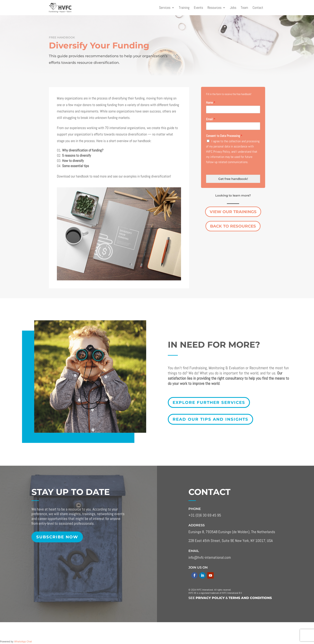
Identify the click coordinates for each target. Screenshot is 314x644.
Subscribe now (57, 537)
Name (211, 103)
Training (184, 8)
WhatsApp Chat (23, 641)
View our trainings (233, 212)
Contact (258, 8)
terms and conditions (250, 598)
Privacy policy (210, 598)
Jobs (233, 8)
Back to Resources (233, 226)
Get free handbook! (233, 179)
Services (165, 8)
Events (198, 8)
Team (244, 8)
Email (211, 119)
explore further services (209, 402)
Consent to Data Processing (224, 136)
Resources (214, 8)
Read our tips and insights (210, 419)
